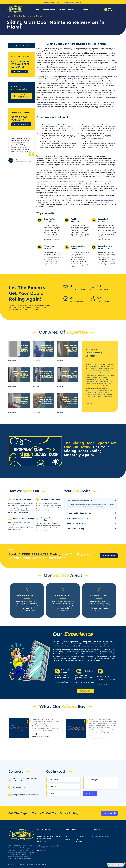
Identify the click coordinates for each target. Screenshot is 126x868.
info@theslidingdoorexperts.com (26, 795)
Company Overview (49, 10)
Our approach (79, 840)
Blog (79, 10)
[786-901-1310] (106, 10)
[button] (35, 451)
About (67, 837)
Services (71, 10)
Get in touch (90, 793)
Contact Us (87, 10)
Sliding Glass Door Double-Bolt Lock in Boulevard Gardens (49, 838)
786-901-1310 (113, 9)
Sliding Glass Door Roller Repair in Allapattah (49, 847)
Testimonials (80, 837)
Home (37, 10)
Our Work (62, 10)
